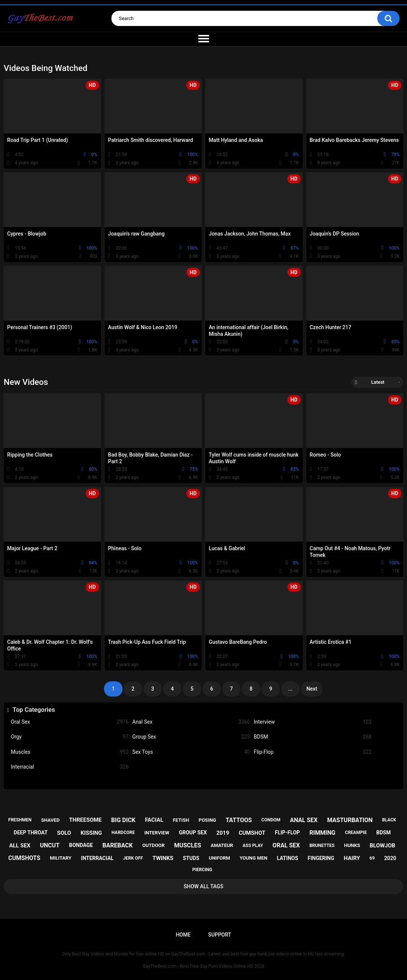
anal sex (304, 820)
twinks (163, 858)
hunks (352, 845)
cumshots (24, 858)
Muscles (70, 752)
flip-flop (287, 833)
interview (157, 833)
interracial (97, 858)
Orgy (70, 737)
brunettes (322, 846)
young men (253, 858)
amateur (222, 845)
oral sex (286, 845)
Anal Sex (191, 722)
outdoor (153, 845)
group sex (193, 833)
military (61, 858)
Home (183, 935)
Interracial (70, 767)
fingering (321, 858)
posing (207, 820)
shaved (51, 820)
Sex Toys (191, 752)
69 (372, 858)
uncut (50, 845)
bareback (118, 845)
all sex (20, 846)
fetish (181, 820)
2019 (223, 833)
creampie (356, 833)
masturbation (350, 820)
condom (271, 820)
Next (312, 689)
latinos (288, 858)
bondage (81, 845)
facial (154, 820)
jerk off (133, 858)
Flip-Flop (312, 752)
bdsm (383, 833)
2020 (390, 858)
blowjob (382, 846)
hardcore (123, 833)
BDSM (312, 737)
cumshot (252, 833)
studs (191, 858)
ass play (253, 846)
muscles (188, 845)
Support (220, 935)
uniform (219, 858)
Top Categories (34, 710)
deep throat (31, 833)
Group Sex (191, 737)
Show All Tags (204, 886)
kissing (91, 833)
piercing (202, 870)
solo (64, 833)
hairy (352, 858)
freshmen (20, 820)
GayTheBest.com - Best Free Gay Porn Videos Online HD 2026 (203, 966)
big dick (123, 820)
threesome (85, 820)
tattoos (239, 820)
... (290, 689)
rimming (322, 833)
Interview (312, 722)
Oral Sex (70, 722)
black (389, 820)
